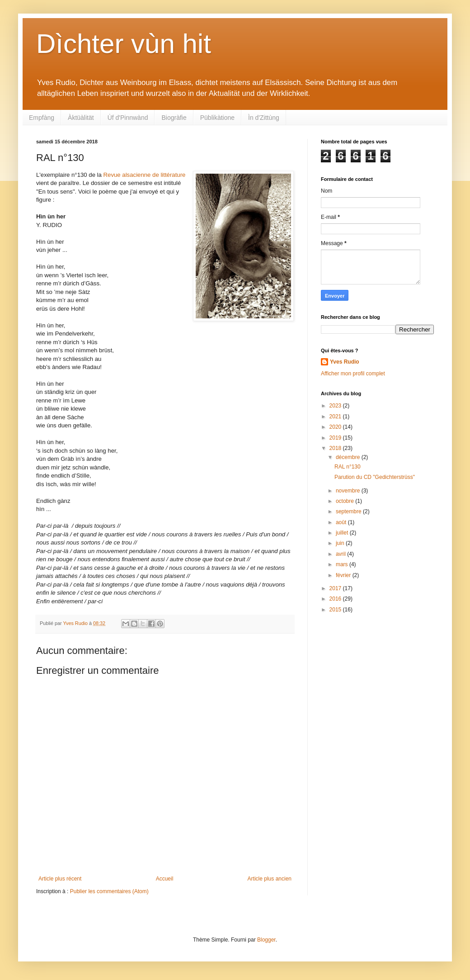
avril (341, 554)
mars (343, 564)
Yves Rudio (345, 362)
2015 (336, 610)
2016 (336, 599)
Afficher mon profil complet (353, 374)
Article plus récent (60, 879)
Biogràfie (174, 118)
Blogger (266, 940)
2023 (336, 406)
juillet (343, 533)
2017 (336, 588)
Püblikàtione (217, 118)
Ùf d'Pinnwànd (128, 118)
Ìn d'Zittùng (264, 118)
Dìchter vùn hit (124, 44)
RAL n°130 (348, 467)
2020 (336, 427)
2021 (336, 417)
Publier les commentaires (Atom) (109, 891)
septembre (349, 511)
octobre (345, 501)
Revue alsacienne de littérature (145, 175)
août (342, 522)
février (344, 575)
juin (341, 543)
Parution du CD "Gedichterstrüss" (375, 477)
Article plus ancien (270, 879)
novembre (349, 491)
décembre (349, 457)
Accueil (165, 879)
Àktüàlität (81, 118)
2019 (336, 438)
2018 (336, 448)
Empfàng (42, 118)
